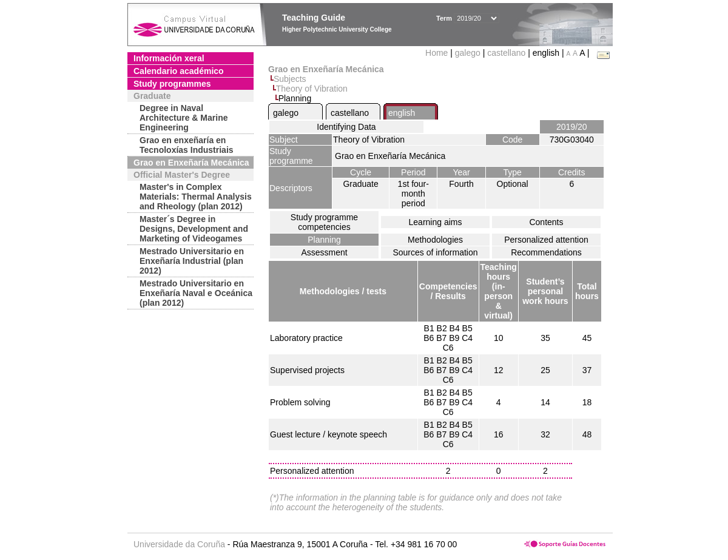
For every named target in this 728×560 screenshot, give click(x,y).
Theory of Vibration (312, 89)
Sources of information (435, 252)
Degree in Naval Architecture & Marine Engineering (184, 118)
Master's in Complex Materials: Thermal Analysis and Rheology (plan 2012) (196, 197)
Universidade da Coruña (179, 544)
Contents (546, 222)
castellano (506, 53)
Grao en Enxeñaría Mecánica (191, 163)
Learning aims (436, 222)
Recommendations (546, 252)
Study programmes (172, 84)
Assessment (324, 252)
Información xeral (169, 58)
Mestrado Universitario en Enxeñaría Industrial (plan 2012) (192, 261)
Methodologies (435, 240)
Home (438, 53)
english (402, 113)
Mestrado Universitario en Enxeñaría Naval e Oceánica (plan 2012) (196, 293)
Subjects (290, 79)
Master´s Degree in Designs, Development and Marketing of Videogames (194, 229)
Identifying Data (346, 127)
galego (468, 53)
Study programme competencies (324, 222)
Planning (324, 240)
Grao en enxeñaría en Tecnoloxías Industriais (187, 145)
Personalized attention (546, 240)
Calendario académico (179, 71)
